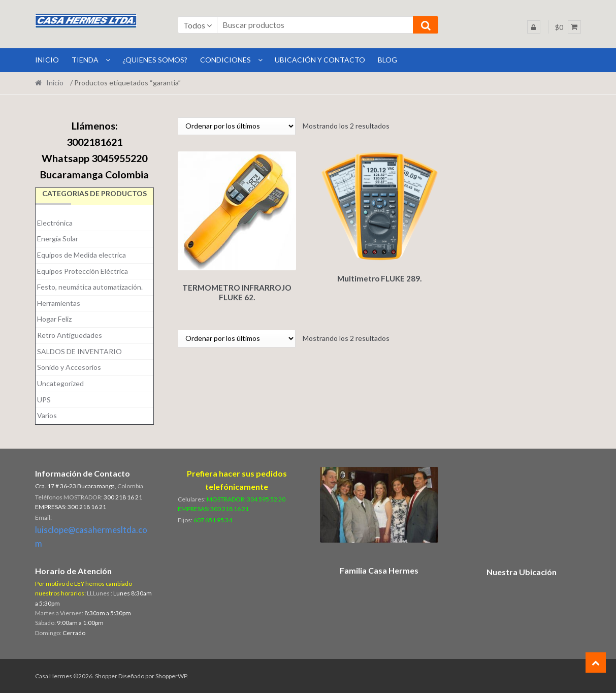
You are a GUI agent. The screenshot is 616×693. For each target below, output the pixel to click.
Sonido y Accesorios (69, 367)
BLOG (387, 60)
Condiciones (225, 60)
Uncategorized (60, 383)
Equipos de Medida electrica (82, 255)
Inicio (55, 83)
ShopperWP (171, 676)
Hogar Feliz (54, 319)
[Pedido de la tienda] (237, 126)
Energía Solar (58, 239)
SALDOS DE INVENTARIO (79, 351)
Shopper (106, 676)
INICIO (47, 60)
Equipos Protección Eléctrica (83, 271)
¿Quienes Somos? (155, 60)
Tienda (85, 60)
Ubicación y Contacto (320, 60)
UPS (44, 400)
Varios (47, 415)
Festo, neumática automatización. (90, 287)
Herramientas (59, 303)
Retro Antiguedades (70, 335)
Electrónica (55, 223)
